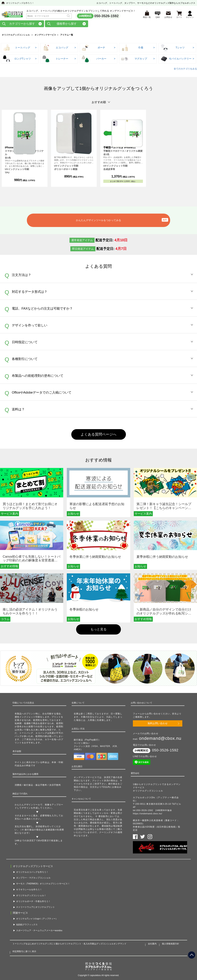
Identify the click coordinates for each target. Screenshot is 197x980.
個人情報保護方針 (170, 945)
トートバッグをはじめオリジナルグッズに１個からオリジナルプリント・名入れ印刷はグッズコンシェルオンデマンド (69, 945)
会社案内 (152, 945)
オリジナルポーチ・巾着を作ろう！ (33, 902)
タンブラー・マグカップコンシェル (33, 879)
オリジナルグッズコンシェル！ (31, 896)
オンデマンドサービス (45, 36)
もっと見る (98, 630)
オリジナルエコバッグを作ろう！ (32, 873)
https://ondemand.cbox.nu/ (148, 814)
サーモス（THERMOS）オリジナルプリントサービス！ (43, 884)
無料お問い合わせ (158, 724)
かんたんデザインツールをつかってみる (98, 221)
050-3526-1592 (107, 16)
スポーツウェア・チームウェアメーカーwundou (39, 931)
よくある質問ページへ (98, 435)
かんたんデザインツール (27, 805)
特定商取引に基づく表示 (24, 952)
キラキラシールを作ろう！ (29, 890)
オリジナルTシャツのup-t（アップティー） (37, 919)
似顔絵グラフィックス (27, 925)
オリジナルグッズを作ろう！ (20, 3)
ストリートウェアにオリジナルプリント (35, 908)
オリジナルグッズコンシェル (16, 36)
